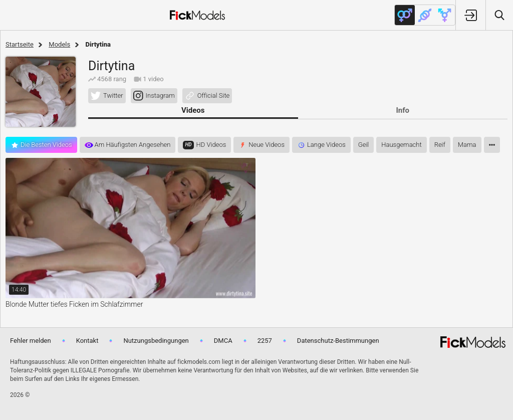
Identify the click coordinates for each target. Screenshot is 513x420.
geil (363, 145)
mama (467, 145)
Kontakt (87, 341)
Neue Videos (267, 145)
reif (440, 145)
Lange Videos (326, 145)
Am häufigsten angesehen (133, 145)
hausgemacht (401, 145)
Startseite (20, 44)
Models (59, 44)
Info (403, 110)
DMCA (223, 341)
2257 (265, 341)
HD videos (211, 145)
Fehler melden (31, 341)
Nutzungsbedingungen (156, 341)
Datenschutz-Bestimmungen (338, 341)
